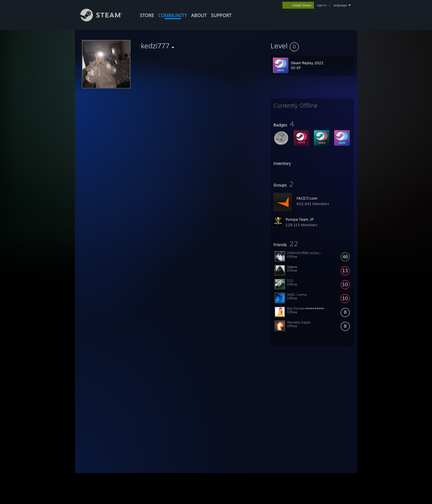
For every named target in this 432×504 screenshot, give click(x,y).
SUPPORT (221, 15)
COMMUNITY (173, 15)
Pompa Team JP (299, 219)
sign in (322, 5)
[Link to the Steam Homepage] (106, 20)
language (340, 5)
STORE (147, 15)
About (199, 15)
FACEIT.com (307, 198)
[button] (312, 46)
